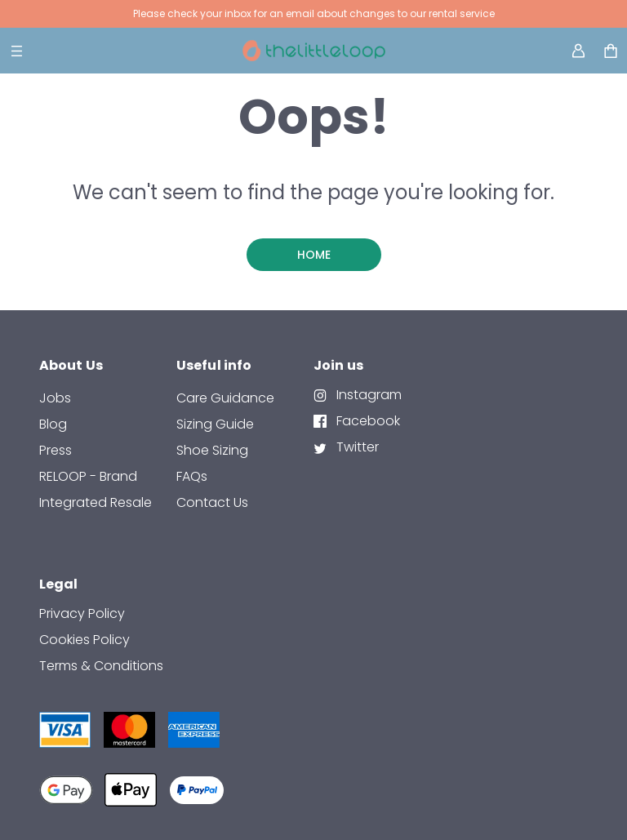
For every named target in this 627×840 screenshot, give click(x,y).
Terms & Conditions (101, 666)
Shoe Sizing (212, 450)
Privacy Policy (82, 613)
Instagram (367, 395)
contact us (212, 502)
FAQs (192, 476)
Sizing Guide (215, 424)
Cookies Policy (84, 640)
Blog (53, 424)
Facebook (367, 421)
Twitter (356, 447)
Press (56, 450)
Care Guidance (225, 398)
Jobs (55, 398)
